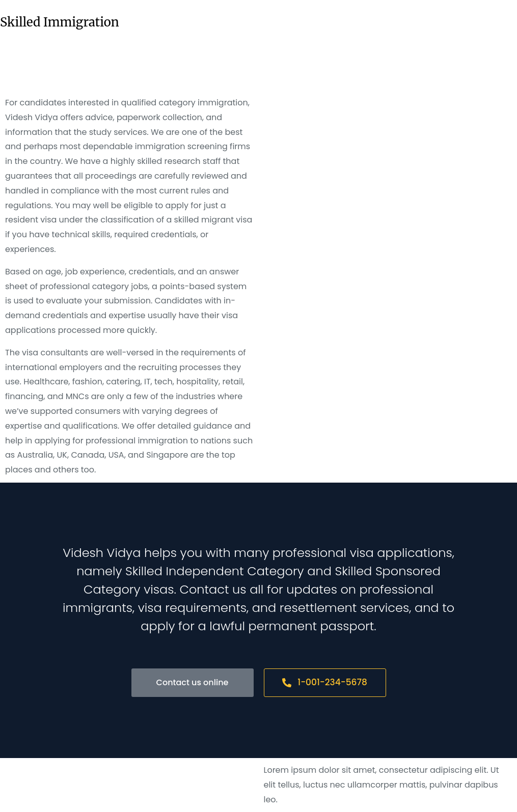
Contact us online (193, 682)
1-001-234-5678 (325, 682)
